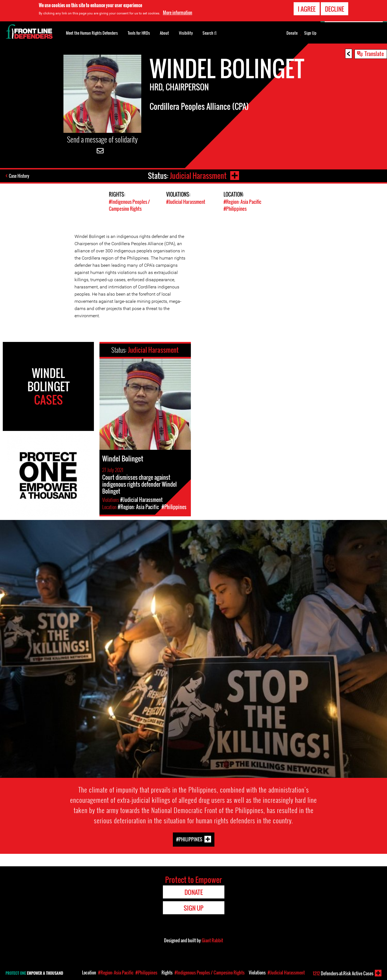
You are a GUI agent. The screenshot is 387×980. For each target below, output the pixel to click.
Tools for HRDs (139, 33)
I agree (307, 9)
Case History (19, 176)
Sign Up (310, 33)
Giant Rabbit (212, 940)
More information (178, 12)
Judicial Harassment (198, 176)
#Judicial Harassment (186, 202)
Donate (292, 33)
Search (210, 32)
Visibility (186, 33)
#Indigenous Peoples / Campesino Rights (129, 205)
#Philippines (235, 209)
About (164, 33)
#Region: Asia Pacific (242, 202)
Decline (335, 9)
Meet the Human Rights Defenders (92, 33)
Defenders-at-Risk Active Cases (343, 973)
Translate (374, 54)
